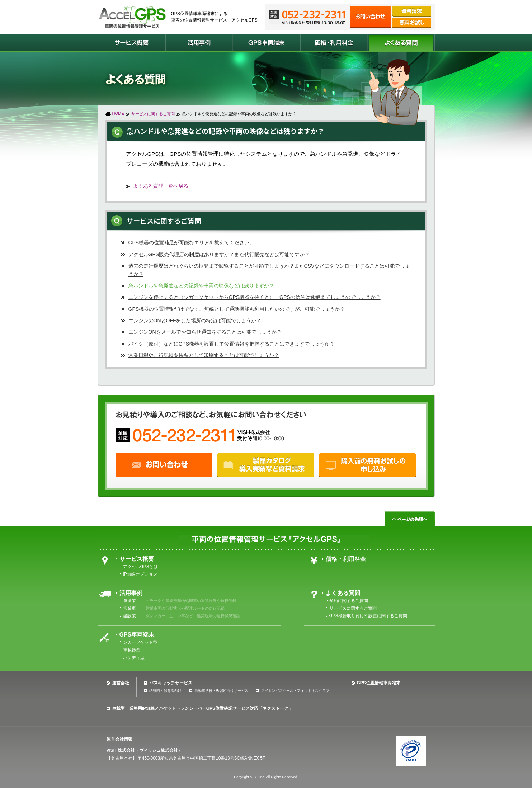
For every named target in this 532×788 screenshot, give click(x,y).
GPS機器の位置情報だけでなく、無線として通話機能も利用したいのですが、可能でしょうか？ (237, 309)
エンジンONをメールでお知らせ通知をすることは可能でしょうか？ (205, 332)
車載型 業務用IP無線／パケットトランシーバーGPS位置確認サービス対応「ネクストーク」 (202, 708)
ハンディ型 (134, 658)
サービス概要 (137, 559)
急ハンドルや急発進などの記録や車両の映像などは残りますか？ (201, 286)
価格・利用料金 (346, 559)
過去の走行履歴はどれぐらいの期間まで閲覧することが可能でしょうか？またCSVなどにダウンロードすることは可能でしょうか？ (269, 270)
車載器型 (132, 650)
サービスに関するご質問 (153, 114)
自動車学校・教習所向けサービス (221, 691)
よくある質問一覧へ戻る (161, 186)
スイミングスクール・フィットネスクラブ (295, 691)
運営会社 (121, 683)
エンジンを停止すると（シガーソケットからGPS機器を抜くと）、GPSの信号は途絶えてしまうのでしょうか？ (255, 297)
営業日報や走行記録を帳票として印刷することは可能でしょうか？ (204, 355)
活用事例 (131, 593)
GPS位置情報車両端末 (379, 683)
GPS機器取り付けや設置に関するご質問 (368, 616)
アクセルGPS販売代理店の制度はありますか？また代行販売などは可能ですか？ (219, 254)
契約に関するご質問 (349, 601)
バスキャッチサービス (171, 683)
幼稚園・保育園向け (165, 691)
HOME (118, 113)
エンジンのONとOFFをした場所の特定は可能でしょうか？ (195, 320)
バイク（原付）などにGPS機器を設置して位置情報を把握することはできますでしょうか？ (232, 344)
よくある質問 (343, 593)
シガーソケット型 (140, 642)
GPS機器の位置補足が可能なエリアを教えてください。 (192, 243)
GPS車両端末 (137, 635)
